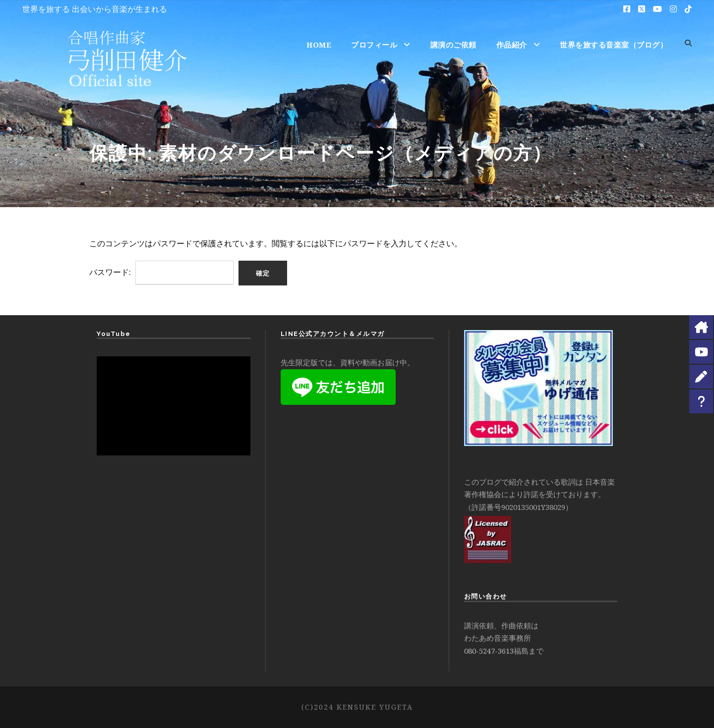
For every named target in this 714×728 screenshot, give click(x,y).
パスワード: (161, 272)
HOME (319, 45)
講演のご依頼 (453, 45)
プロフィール (374, 45)
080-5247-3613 (489, 651)
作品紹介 (512, 45)
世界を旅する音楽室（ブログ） (614, 45)
